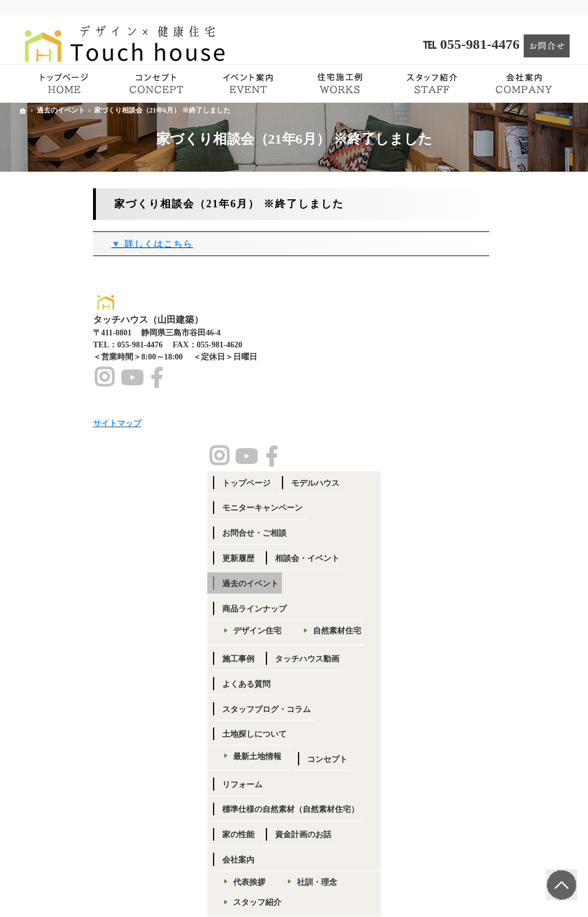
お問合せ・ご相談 (479, 278)
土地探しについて (479, 499)
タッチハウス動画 (532, 423)
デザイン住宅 (482, 376)
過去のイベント (475, 328)
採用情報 (474, 703)
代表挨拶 (474, 657)
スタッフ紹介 (482, 677)
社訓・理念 (541, 657)
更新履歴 (463, 303)
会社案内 (463, 635)
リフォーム (528, 549)
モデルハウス (540, 228)
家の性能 (463, 610)
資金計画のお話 (528, 610)
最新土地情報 (482, 522)
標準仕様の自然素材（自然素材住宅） (503, 580)
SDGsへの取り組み (492, 723)
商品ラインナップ (479, 353)
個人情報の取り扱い (494, 743)
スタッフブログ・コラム (491, 474)
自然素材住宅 (482, 396)
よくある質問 (471, 449)
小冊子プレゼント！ (483, 771)
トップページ (471, 228)
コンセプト (467, 549)
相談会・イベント (532, 303)
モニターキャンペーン (487, 253)
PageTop (561, 883)
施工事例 (463, 423)
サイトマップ (471, 796)
